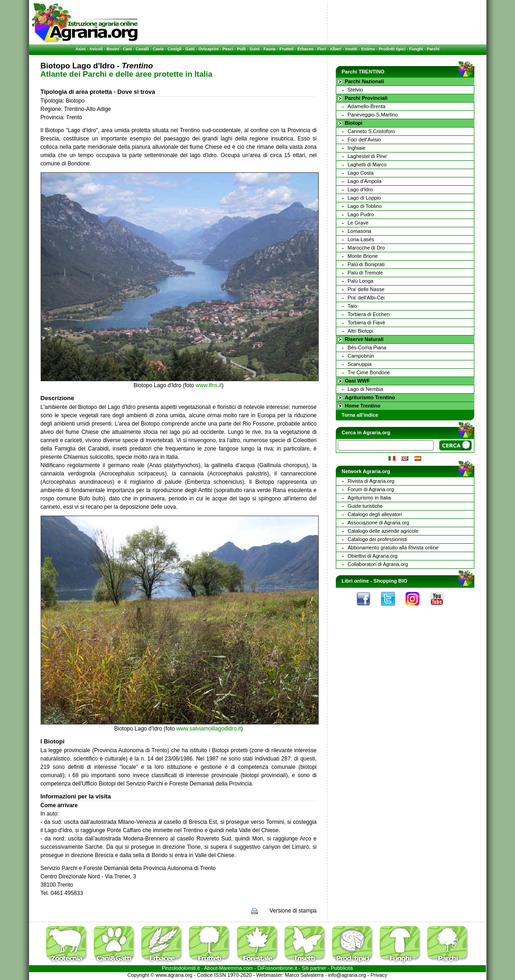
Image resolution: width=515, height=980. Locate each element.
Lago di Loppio (364, 198)
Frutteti (287, 49)
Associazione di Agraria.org (379, 523)
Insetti (351, 49)
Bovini (113, 49)
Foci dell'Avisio (364, 140)
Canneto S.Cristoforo (372, 131)
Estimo (368, 49)
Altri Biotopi (361, 331)
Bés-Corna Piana (367, 347)
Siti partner (314, 968)
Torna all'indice (360, 415)
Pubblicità (342, 968)
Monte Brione (363, 256)
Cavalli (142, 49)
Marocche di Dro (367, 248)
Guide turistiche (365, 506)
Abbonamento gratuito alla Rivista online (393, 548)
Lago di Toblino (365, 206)
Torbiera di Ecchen (369, 314)
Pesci (228, 49)
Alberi (336, 49)
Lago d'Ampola (365, 181)
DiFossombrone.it (277, 968)
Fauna (270, 49)
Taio (352, 306)
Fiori (322, 49)
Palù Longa (361, 281)
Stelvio (355, 90)
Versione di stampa (293, 911)
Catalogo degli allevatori (375, 514)
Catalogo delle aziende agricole (383, 531)
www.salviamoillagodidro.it (209, 729)
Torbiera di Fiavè (367, 323)
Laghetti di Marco (367, 164)
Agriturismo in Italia (370, 498)
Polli (241, 49)
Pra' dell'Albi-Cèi (366, 298)
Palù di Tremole (365, 273)
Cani (127, 49)
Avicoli (96, 49)
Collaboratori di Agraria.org (378, 564)
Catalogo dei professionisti (378, 539)
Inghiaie (357, 148)
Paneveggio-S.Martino (373, 115)
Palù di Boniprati (366, 264)
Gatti (190, 49)
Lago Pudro (361, 214)
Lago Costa (361, 173)
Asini (81, 49)
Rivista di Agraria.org (371, 481)
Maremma (230, 968)
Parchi (433, 49)
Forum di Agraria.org (371, 489)
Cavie (158, 49)
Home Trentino (363, 406)
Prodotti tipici (392, 49)
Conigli (175, 49)
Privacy (379, 975)
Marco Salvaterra (304, 975)
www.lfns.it (209, 385)
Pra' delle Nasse (366, 289)
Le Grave (358, 223)
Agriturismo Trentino (370, 397)
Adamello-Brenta (367, 106)
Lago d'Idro (360, 189)
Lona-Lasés (361, 239)
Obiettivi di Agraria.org (373, 556)
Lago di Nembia (366, 389)
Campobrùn (361, 356)
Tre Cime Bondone (369, 372)
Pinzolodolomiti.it (181, 968)
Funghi (416, 49)
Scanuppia (360, 364)
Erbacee (306, 49)
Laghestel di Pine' (368, 156)
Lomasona (360, 231)
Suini (254, 49)
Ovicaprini (209, 49)
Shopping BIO (391, 581)
